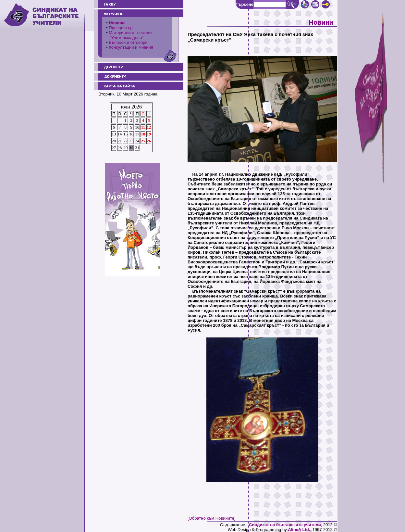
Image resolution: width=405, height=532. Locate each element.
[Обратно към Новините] (212, 518)
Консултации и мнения (131, 47)
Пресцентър (121, 28)
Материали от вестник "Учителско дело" (129, 35)
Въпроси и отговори (128, 42)
